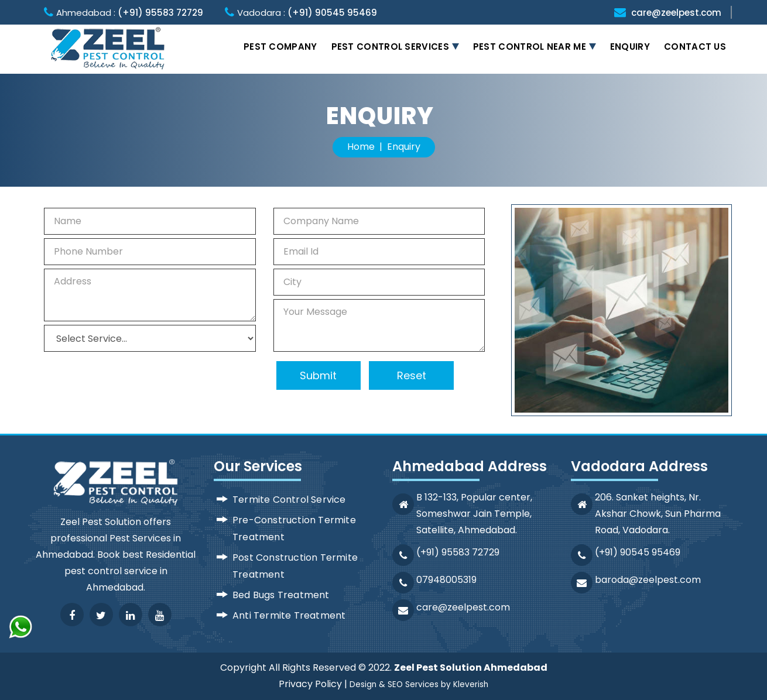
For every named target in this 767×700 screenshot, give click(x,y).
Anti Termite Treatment (289, 615)
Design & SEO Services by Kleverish (419, 684)
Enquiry (630, 47)
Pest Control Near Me (530, 47)
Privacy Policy (310, 684)
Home (361, 147)
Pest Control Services (390, 47)
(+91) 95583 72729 (160, 13)
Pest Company (280, 47)
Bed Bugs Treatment (281, 595)
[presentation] (122, 375)
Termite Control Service (289, 500)
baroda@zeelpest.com (648, 580)
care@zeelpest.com (676, 13)
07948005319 (446, 580)
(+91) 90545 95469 (332, 13)
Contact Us (695, 47)
